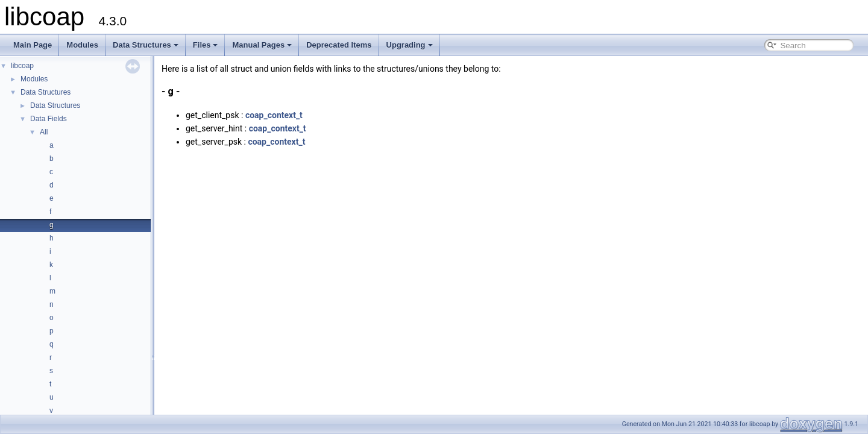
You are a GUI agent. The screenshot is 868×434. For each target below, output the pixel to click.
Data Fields (49, 119)
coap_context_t (274, 115)
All (44, 132)
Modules (82, 45)
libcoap (22, 66)
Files (206, 45)
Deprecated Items (339, 45)
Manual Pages (262, 45)
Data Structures (146, 45)
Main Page (33, 45)
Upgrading (410, 45)
